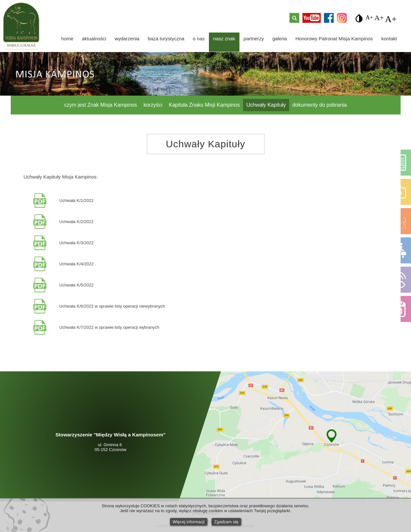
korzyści (153, 105)
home (67, 39)
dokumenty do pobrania (320, 105)
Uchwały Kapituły (266, 105)
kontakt (389, 39)
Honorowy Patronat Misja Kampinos (334, 39)
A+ (369, 17)
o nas (199, 39)
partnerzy (254, 39)
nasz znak (224, 39)
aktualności (94, 39)
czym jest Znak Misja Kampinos (101, 105)
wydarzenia (127, 39)
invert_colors (359, 18)
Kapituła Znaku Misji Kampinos (205, 105)
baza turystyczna (166, 39)
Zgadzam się (226, 522)
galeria (280, 39)
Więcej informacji (188, 522)
